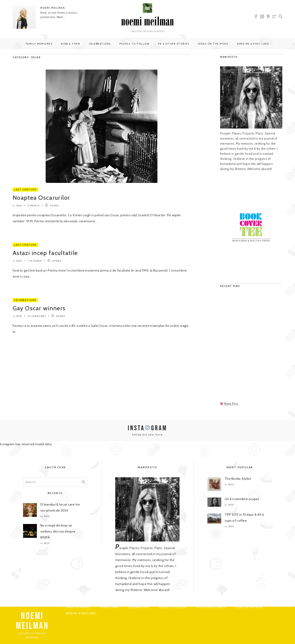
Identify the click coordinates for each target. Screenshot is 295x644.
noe (19, 206)
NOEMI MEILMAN (53, 8)
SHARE (52, 206)
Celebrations (100, 44)
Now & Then (70, 44)
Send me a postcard (253, 44)
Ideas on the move (213, 44)
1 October (35, 261)
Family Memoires (39, 44)
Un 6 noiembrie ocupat (242, 499)
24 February (37, 316)
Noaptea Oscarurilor (41, 198)
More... (61, 17)
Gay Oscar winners (39, 308)
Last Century (25, 190)
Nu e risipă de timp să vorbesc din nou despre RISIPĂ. (58, 531)
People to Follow (134, 44)
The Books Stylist (238, 479)
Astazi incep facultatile (45, 253)
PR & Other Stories (174, 44)
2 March (34, 206)
